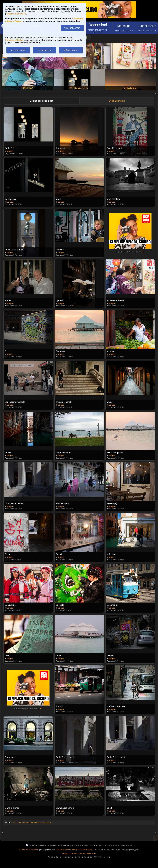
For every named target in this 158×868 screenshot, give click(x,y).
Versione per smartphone (28, 850)
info (143, 252)
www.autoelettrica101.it (87, 854)
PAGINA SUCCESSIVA (41, 823)
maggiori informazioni (16, 14)
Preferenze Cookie (14, 40)
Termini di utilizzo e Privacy (67, 850)
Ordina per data (117, 101)
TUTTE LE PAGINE (21, 823)
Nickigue (10, 151)
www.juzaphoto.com (69, 854)
